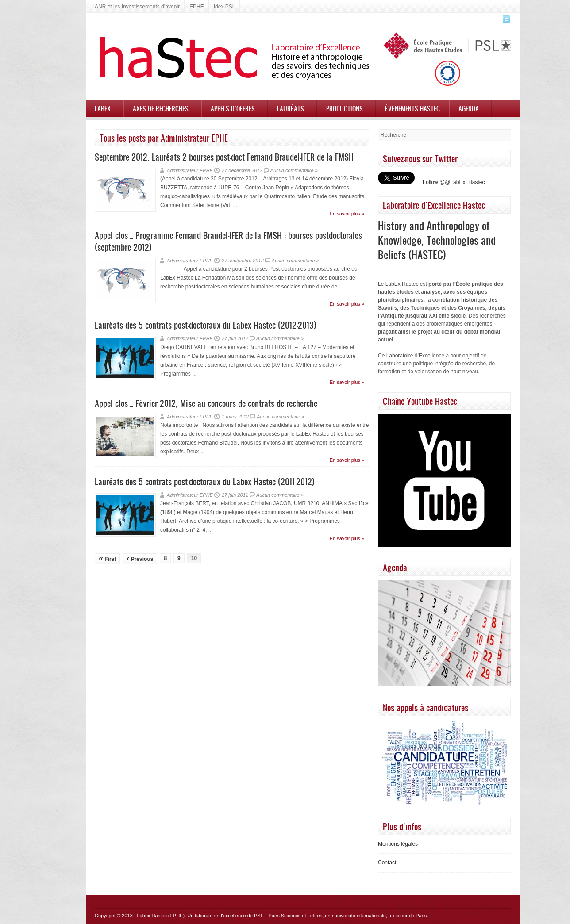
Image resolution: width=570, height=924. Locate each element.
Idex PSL (225, 7)
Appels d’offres (233, 108)
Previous (140, 558)
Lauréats (291, 108)
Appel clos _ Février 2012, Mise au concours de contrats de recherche (206, 403)
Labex (103, 108)
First (107, 558)
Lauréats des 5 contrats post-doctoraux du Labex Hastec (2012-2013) (206, 325)
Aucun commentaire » (294, 170)
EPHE (197, 7)
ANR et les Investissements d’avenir (137, 7)
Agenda (469, 108)
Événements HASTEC (412, 108)
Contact (387, 863)
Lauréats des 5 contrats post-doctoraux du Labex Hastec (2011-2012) (205, 481)
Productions (345, 108)
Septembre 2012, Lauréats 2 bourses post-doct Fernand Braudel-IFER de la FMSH (224, 157)
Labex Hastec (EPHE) (161, 916)
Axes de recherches (161, 108)
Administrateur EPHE (190, 170)
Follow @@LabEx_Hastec (454, 182)
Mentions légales (398, 844)
